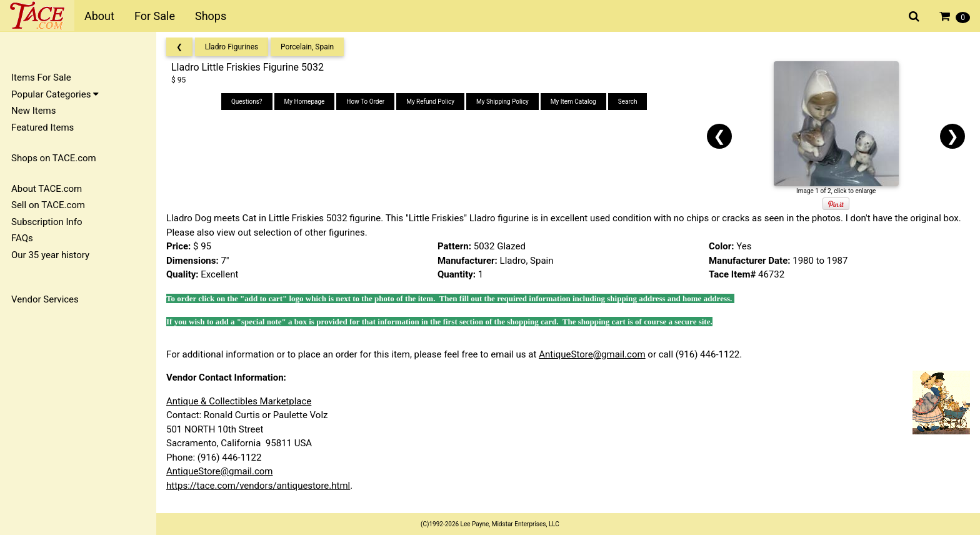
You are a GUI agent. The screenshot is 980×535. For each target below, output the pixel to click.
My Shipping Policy (502, 102)
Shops (211, 16)
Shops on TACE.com (54, 158)
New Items (33, 111)
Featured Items (42, 127)
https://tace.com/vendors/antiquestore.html (258, 486)
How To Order (365, 102)
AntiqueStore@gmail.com (592, 354)
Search (628, 102)
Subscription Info (47, 222)
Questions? (247, 102)
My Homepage (305, 102)
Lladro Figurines (232, 47)
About (99, 16)
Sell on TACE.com (48, 205)
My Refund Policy (430, 102)
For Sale (155, 16)
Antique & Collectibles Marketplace (239, 401)
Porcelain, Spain (307, 47)
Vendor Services (45, 299)
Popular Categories (55, 94)
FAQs (22, 238)
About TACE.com (47, 189)
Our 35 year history (50, 255)
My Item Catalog (573, 102)
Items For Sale (41, 77)
